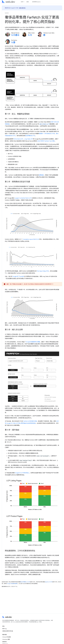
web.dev (7, 13)
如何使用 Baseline (36, 2)
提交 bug (5, 629)
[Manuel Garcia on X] (12, 36)
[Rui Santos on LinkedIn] (14, 43)
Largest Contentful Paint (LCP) (23, 198)
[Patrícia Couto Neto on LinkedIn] (44, 36)
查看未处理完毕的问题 (8, 631)
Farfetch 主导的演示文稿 (30, 421)
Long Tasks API (28, 139)
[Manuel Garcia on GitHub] (14, 36)
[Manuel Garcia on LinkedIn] (16, 36)
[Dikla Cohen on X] (29, 36)
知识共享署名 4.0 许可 (25, 582)
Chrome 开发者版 (7, 637)
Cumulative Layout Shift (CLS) (31, 239)
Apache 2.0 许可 (49, 582)
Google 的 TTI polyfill (18, 276)
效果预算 (41, 175)
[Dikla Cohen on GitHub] (31, 36)
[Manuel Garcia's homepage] (18, 36)
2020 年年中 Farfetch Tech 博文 (46, 141)
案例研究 (5, 642)
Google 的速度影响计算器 (33, 342)
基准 (28, 2)
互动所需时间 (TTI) (30, 136)
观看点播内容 (22, 8)
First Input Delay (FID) (43, 271)
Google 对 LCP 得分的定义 (22, 473)
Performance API (18, 139)
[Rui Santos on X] (12, 43)
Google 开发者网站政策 (12, 584)
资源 (22, 2)
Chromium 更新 (6, 639)
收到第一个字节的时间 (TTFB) (47, 134)
